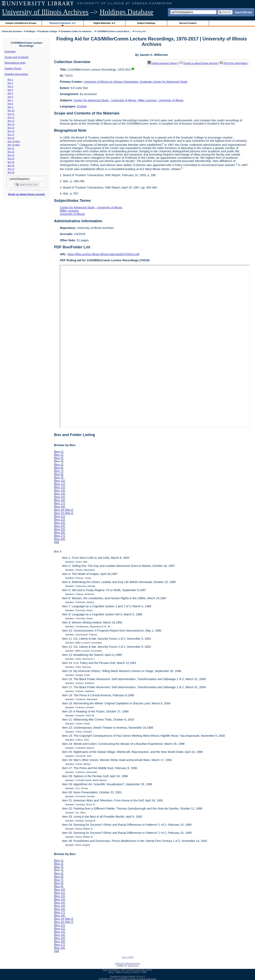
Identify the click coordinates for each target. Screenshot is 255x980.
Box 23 (11, 155)
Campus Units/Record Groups (21, 23)
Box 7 (10, 100)
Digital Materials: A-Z (104, 23)
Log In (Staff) (127, 957)
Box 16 (11, 131)
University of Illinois (171, 100)
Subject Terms (13, 68)
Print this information (234, 63)
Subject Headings (146, 23)
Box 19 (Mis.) (14, 141)
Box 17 (11, 134)
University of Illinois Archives (45, 12)
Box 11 (11, 114)
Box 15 (11, 128)
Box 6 (10, 97)
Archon (125, 977)
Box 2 (10, 83)
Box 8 (10, 104)
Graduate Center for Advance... (77, 31)
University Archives (12, 31)
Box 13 (11, 121)
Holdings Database (127, 12)
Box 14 (11, 124)
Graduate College (48, 31)
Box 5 (10, 93)
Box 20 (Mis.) (14, 145)
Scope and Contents (17, 57)
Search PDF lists (243, 12)
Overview (10, 51)
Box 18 (11, 138)
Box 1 (10, 79)
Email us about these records (26, 194)
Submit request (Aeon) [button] (163, 63)
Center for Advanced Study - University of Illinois (105, 100)
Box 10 (11, 110)
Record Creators (188, 23)
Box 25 (11, 162)
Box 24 (11, 159)
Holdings (31, 31)
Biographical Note (15, 63)
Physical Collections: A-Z (63, 23)
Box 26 (11, 165)
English (82, 106)
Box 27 (11, 169)
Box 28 (11, 172)
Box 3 (10, 86)
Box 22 (11, 152)
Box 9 (10, 107)
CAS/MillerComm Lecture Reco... (114, 31)
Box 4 (10, 90)
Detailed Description (16, 74)
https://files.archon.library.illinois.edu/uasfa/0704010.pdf (103, 254)
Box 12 (11, 117)
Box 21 (11, 148)
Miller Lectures (147, 100)
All (56, 542)
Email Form (133, 966)
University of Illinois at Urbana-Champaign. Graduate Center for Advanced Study (136, 82)
